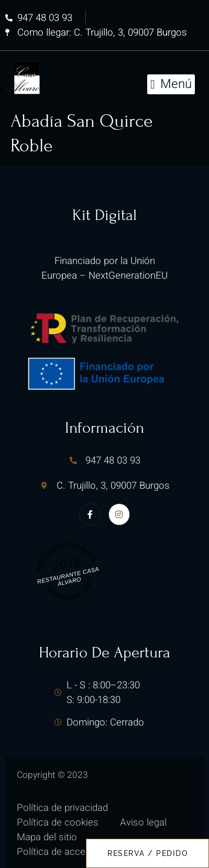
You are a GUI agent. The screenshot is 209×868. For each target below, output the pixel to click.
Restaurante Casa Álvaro (68, 576)
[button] (171, 84)
